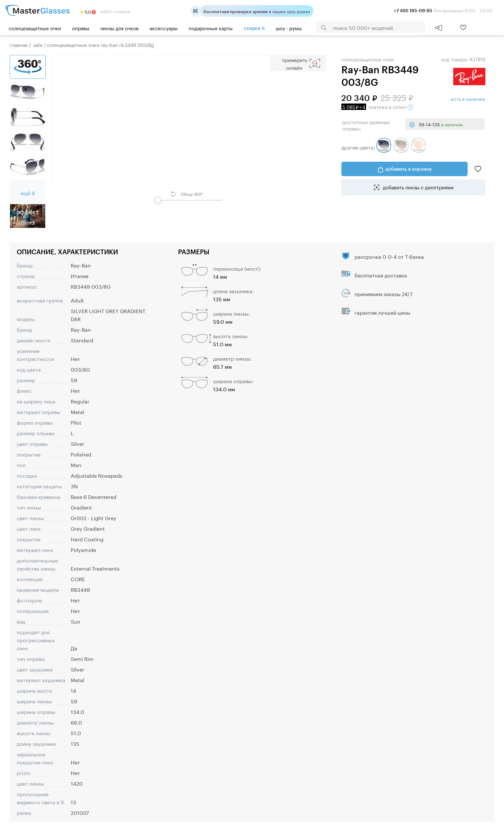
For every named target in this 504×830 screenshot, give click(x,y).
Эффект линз (28, 216)
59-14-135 (441, 124)
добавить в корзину (409, 169)
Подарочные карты (211, 28)
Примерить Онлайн (295, 63)
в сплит (377, 106)
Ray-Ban (81, 265)
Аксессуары (164, 28)
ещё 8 (28, 192)
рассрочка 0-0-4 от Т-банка (389, 256)
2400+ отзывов (105, 11)
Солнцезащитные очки (35, 28)
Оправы (81, 28)
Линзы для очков (119, 28)
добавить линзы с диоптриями (418, 187)
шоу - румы (289, 28)
